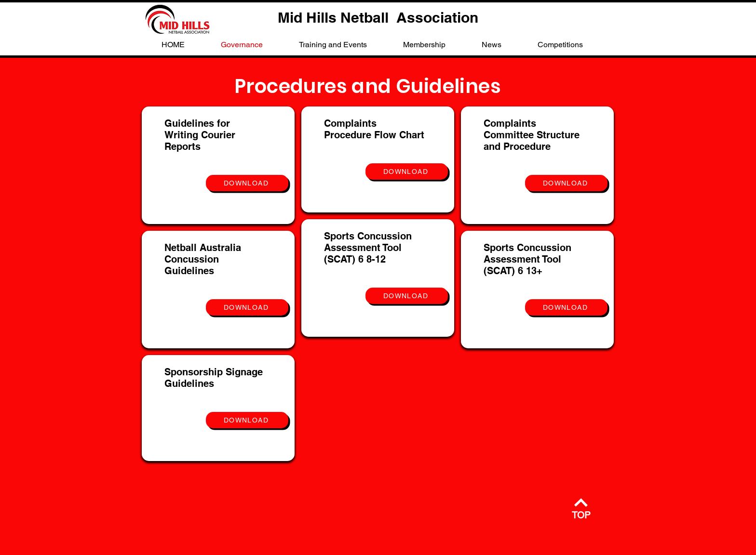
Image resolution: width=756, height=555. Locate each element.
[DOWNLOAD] (247, 183)
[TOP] (581, 508)
